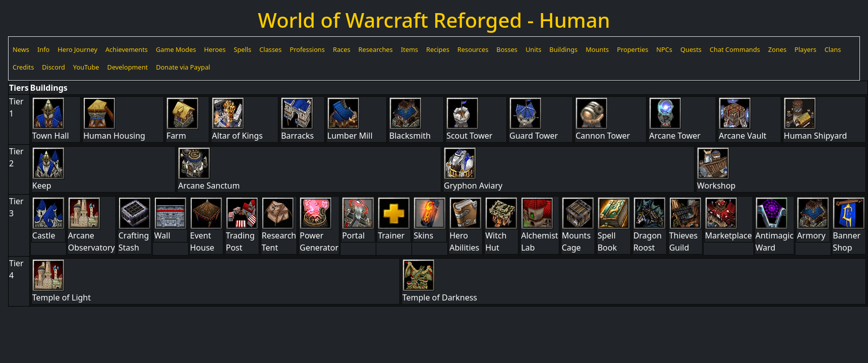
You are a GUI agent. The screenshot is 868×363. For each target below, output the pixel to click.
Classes (270, 49)
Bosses (507, 49)
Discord (53, 67)
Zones (777, 49)
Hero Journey (77, 49)
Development (128, 67)
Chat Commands (735, 49)
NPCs (664, 49)
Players (805, 49)
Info (43, 49)
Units (533, 49)
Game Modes (176, 49)
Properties (632, 49)
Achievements (127, 49)
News (21, 49)
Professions (307, 49)
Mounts (597, 49)
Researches (376, 49)
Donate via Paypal (183, 67)
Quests (691, 49)
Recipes (438, 49)
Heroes (215, 49)
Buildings (563, 49)
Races (342, 49)
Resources (473, 49)
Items (410, 49)
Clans (833, 49)
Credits (23, 67)
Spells (242, 49)
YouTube (86, 67)
